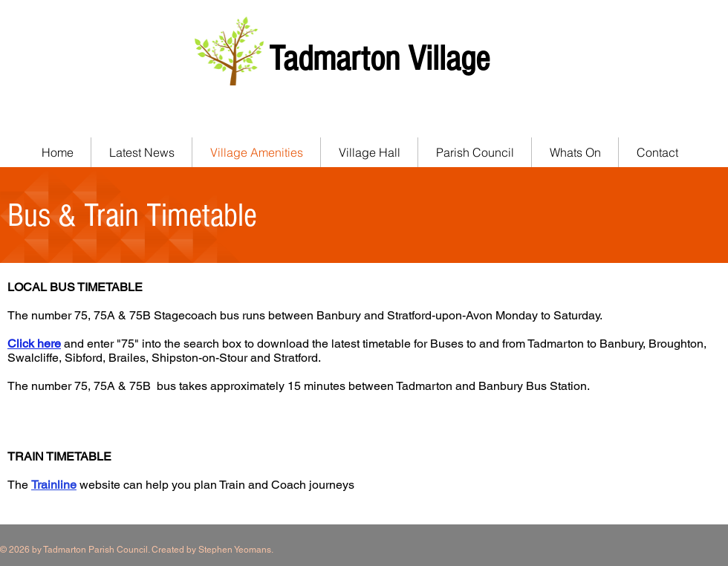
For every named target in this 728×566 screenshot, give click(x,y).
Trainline (54, 485)
